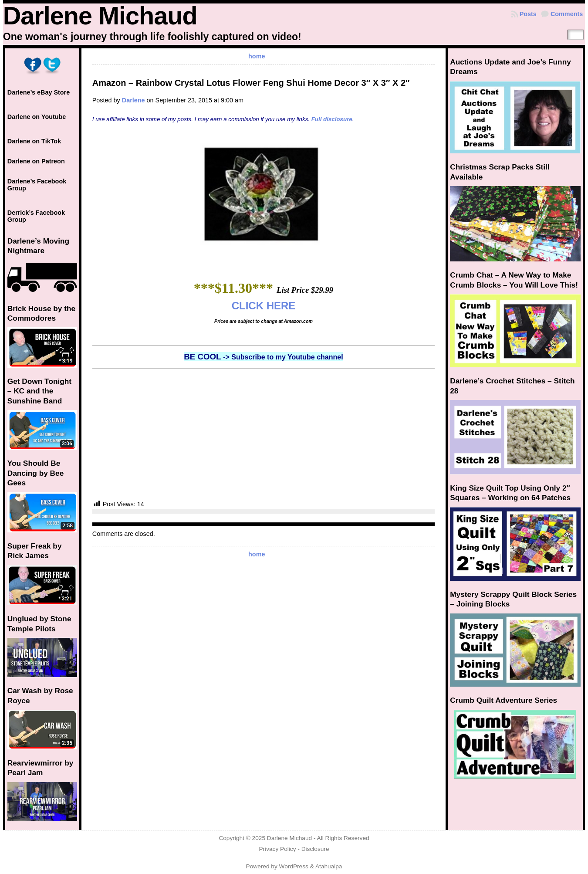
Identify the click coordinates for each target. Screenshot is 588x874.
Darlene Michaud (100, 16)
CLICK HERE (264, 306)
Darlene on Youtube (37, 117)
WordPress (294, 866)
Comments (567, 14)
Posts (528, 14)
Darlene (133, 100)
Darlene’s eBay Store (39, 92)
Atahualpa (329, 866)
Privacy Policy (277, 849)
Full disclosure (332, 119)
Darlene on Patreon (36, 161)
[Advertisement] (264, 434)
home (257, 56)
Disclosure (315, 849)
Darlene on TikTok (34, 141)
